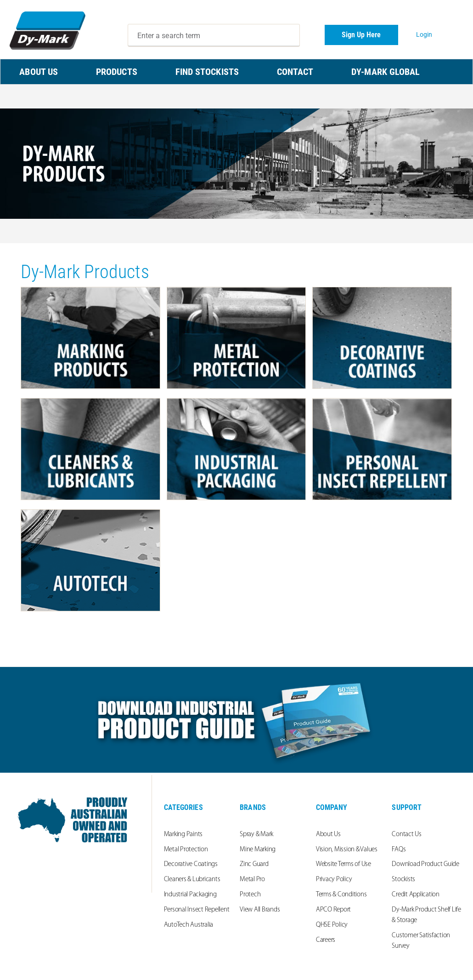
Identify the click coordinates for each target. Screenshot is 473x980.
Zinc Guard (254, 864)
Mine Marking (258, 850)
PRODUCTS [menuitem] (117, 72)
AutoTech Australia (189, 925)
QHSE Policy (332, 925)
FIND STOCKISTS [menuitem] (207, 72)
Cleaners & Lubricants (192, 880)
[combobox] (214, 35)
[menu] (236, 72)
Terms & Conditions (341, 895)
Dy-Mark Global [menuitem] (386, 72)
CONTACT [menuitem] (295, 72)
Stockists (403, 880)
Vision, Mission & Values (347, 850)
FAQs (399, 850)
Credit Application (416, 895)
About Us (328, 835)
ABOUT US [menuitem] (39, 72)
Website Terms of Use (343, 864)
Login (424, 34)
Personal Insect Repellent (197, 910)
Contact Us (407, 835)
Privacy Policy (334, 880)
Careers (326, 940)
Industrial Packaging (190, 895)
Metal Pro (252, 880)
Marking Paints (183, 835)
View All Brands (260, 910)
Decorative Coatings (191, 864)
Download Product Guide (425, 864)
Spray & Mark (256, 835)
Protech (250, 895)
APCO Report (333, 910)
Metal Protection (186, 850)
